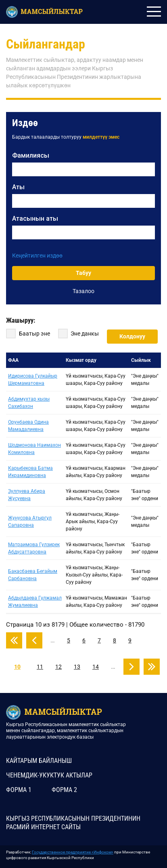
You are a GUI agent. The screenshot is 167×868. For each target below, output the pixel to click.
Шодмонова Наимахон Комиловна (34, 449)
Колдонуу (132, 336)
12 (58, 667)
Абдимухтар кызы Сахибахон (29, 403)
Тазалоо (83, 291)
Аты (18, 187)
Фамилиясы (31, 155)
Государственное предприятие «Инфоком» (73, 852)
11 (40, 667)
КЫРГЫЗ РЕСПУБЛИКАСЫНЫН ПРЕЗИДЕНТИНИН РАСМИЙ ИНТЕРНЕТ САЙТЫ (73, 823)
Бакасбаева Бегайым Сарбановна (33, 575)
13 (77, 667)
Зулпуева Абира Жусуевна (27, 495)
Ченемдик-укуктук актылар (49, 775)
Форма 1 (19, 790)
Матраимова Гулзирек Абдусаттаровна (34, 548)
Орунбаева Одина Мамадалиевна (28, 426)
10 (17, 667)
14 (96, 667)
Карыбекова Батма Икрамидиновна (30, 472)
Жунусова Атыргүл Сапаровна (30, 522)
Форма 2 (64, 790)
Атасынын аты (35, 219)
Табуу (83, 273)
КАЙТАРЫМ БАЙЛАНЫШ (39, 761)
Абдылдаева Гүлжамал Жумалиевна (35, 602)
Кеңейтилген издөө (37, 256)
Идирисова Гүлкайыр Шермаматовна (33, 380)
